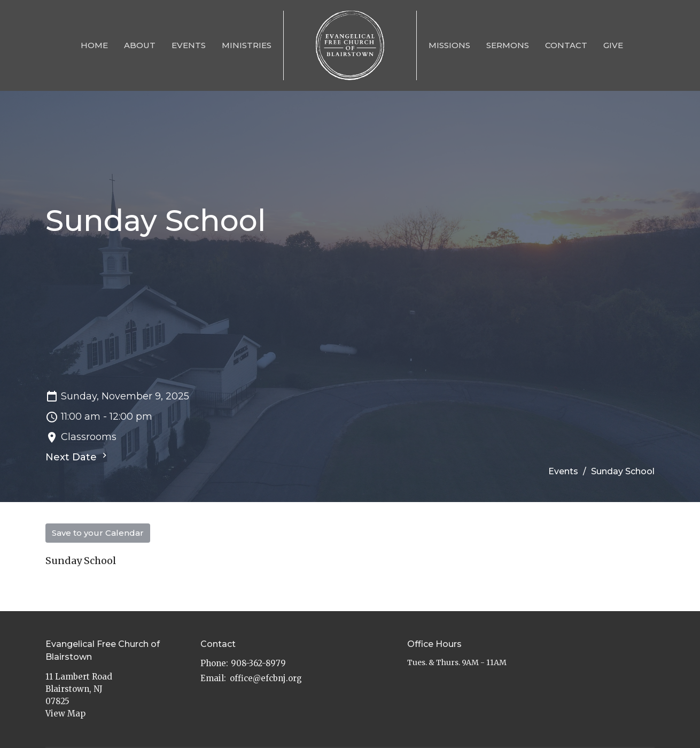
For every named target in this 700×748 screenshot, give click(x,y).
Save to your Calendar (98, 533)
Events (189, 45)
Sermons (508, 45)
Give (613, 45)
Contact (566, 45)
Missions (449, 45)
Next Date (77, 457)
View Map (65, 714)
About (140, 45)
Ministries (247, 45)
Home (94, 45)
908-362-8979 (258, 663)
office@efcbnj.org (266, 678)
